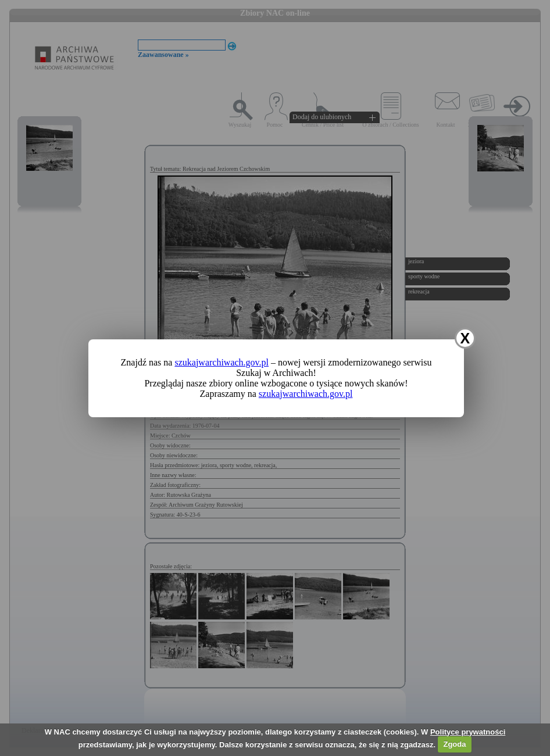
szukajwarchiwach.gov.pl (222, 362)
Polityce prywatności (468, 732)
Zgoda (454, 744)
